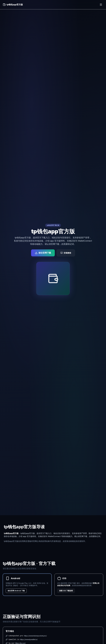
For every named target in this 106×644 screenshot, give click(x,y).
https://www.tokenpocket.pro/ (35, 636)
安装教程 (66, 253)
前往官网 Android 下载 (16, 591)
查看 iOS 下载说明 (66, 591)
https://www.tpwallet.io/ (29, 639)
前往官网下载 (43, 253)
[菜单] (101, 5)
